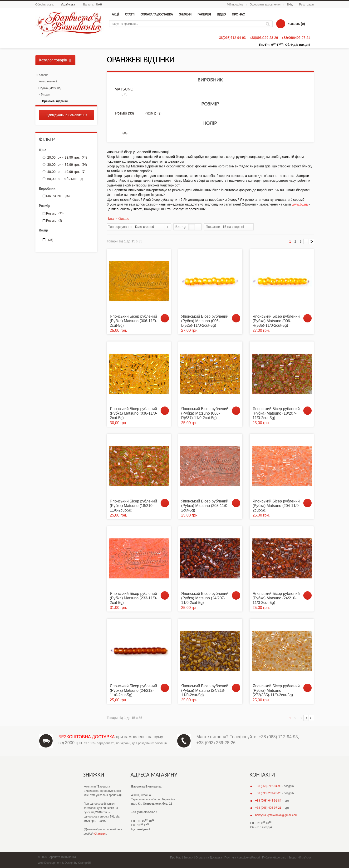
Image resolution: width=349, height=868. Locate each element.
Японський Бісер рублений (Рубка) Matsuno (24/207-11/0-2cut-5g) (205, 598)
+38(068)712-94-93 (231, 38)
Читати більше (118, 219)
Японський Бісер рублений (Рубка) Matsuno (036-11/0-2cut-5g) (134, 413)
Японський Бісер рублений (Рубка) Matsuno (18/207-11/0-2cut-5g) (276, 413)
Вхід (290, 5)
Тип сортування (120, 227)
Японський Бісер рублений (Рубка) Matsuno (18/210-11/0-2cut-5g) (133, 506)
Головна (43, 75)
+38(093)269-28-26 (264, 38)
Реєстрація (306, 5)
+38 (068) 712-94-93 (278, 737)
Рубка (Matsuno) (51, 88)
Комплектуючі (48, 81)
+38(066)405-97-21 (296, 38)
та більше (65, 179)
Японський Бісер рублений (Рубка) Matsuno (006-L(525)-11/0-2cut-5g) (205, 321)
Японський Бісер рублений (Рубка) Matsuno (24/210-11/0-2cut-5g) (276, 598)
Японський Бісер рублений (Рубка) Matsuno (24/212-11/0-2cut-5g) (133, 690)
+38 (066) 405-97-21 (268, 808)
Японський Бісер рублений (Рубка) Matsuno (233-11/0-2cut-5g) (134, 598)
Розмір (125, 113)
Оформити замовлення (265, 5)
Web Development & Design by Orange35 (64, 863)
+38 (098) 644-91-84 (268, 801)
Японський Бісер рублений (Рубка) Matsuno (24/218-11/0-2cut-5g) (205, 690)
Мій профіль (235, 5)
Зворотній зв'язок (300, 858)
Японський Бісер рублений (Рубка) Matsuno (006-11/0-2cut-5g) (134, 321)
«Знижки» (100, 834)
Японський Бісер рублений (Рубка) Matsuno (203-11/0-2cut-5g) (205, 506)
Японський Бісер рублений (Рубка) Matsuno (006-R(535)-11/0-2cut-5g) (276, 321)
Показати (213, 227)
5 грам (45, 95)
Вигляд (181, 227)
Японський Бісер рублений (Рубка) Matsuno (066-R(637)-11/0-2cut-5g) (205, 413)
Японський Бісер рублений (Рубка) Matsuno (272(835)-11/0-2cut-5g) (276, 690)
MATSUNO (125, 92)
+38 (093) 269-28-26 (216, 743)
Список (198, 227)
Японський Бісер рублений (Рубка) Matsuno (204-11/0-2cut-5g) (276, 506)
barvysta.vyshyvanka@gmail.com (276, 815)
